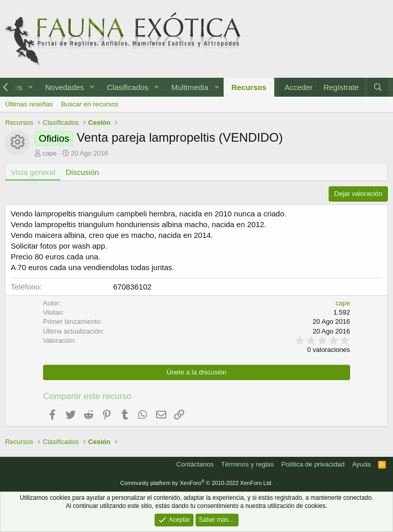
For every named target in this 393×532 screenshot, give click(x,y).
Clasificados (128, 87)
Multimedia (190, 87)
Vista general (33, 172)
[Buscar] (378, 87)
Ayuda (362, 464)
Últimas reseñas (29, 104)
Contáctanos (195, 464)
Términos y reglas (247, 464)
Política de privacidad (313, 464)
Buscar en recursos (90, 104)
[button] (30, 87)
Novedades (64, 87)
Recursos (249, 87)
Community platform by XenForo (196, 483)
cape (50, 153)
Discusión (82, 172)
